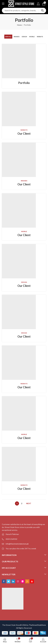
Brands (17, 37)
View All (8, 37)
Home (19, 25)
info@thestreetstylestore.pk (17, 544)
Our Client (24, 134)
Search (42, 11)
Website (40, 37)
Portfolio (24, 83)
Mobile (32, 37)
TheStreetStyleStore (37, 625)
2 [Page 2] (22, 503)
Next (29, 503)
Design (24, 37)
